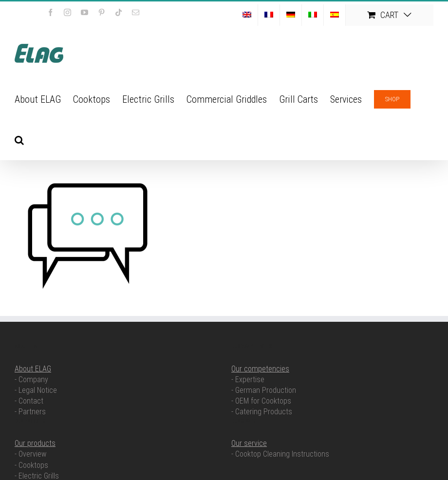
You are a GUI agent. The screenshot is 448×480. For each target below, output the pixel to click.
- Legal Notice (36, 390)
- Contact (29, 401)
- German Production (264, 390)
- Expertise (248, 379)
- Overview (30, 454)
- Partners (30, 412)
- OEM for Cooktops (261, 401)
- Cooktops (31, 465)
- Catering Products (262, 412)
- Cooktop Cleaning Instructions (280, 454)
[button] (19, 139)
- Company (31, 379)
